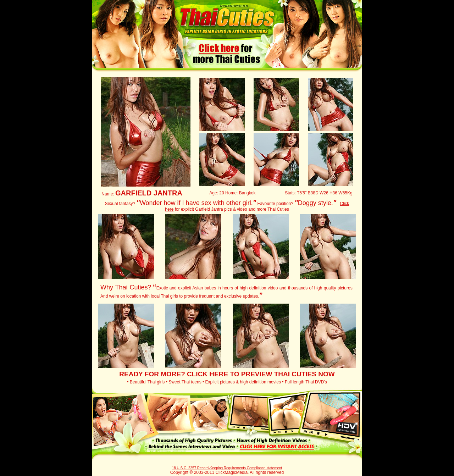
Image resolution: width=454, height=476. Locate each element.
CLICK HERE (207, 374)
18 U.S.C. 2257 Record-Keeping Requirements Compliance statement (227, 468)
